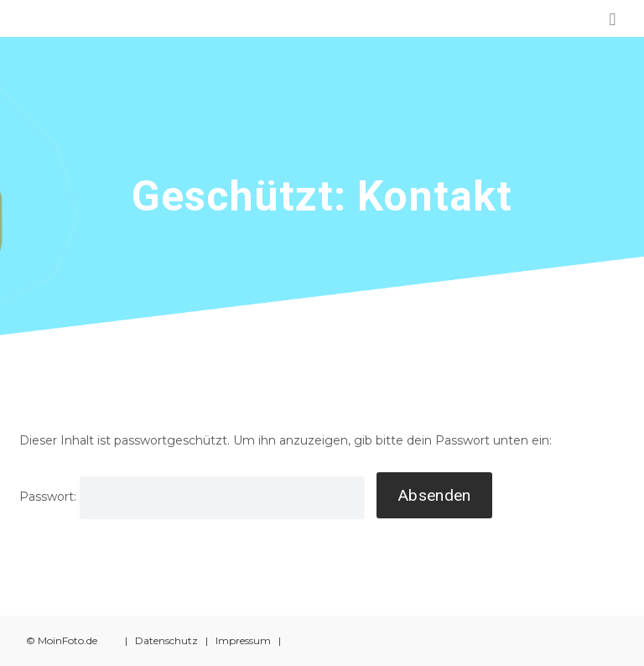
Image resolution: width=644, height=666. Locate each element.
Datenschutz (166, 640)
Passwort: (192, 497)
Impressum (243, 640)
